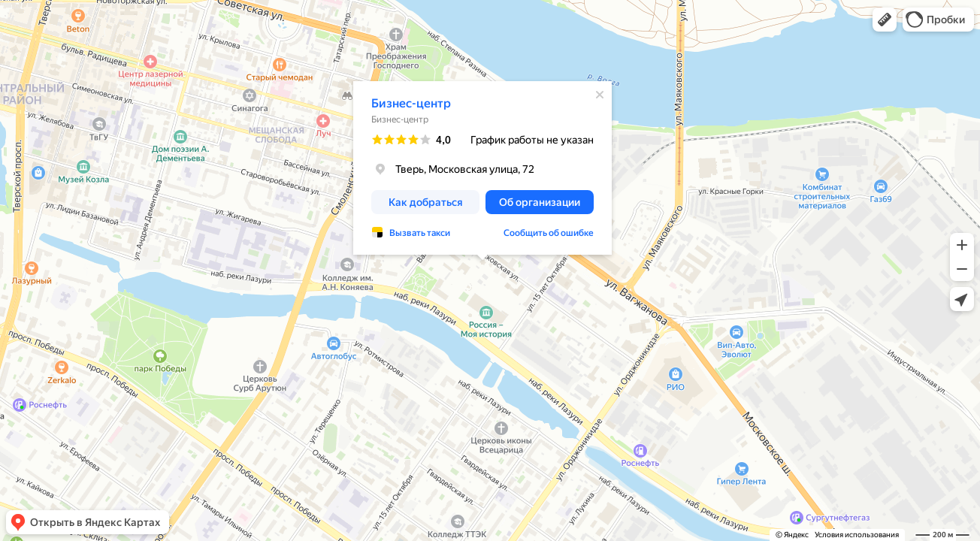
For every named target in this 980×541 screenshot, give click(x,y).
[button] (885, 20)
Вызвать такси (420, 233)
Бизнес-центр (411, 103)
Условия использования (857, 535)
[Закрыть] (600, 95)
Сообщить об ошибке (549, 233)
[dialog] (482, 168)
